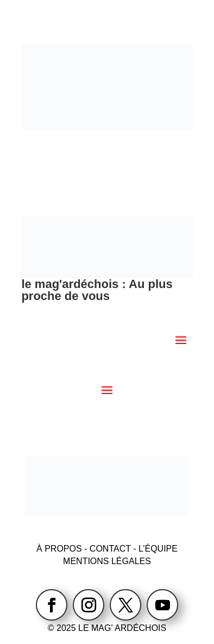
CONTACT (111, 549)
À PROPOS (59, 549)
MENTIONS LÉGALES (107, 561)
